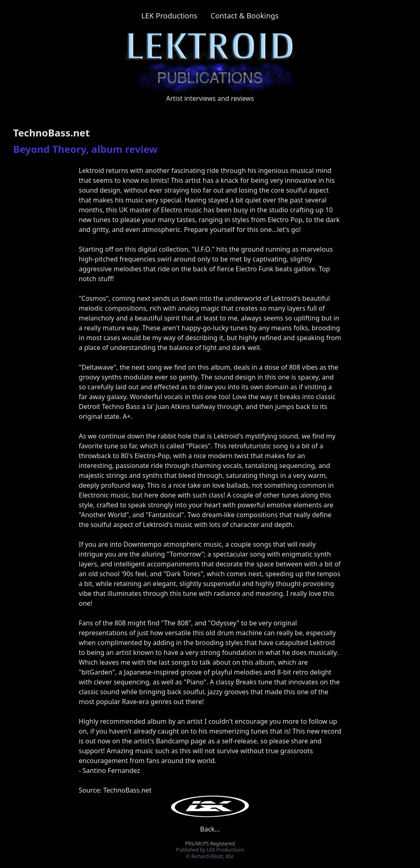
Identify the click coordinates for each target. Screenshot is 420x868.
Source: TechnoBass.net (115, 790)
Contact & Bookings (244, 16)
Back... (210, 829)
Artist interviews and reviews (210, 98)
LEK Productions (170, 16)
